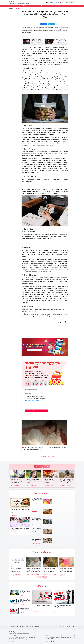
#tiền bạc (38, 457)
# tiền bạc (18, 485)
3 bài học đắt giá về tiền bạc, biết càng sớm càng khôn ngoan (49, 481)
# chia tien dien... (14, 576)
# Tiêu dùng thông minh (16, 574)
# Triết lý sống (13, 485)
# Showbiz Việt (14, 515)
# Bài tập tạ (22, 605)
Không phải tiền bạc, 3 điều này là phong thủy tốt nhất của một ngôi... (17, 481)
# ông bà (39, 534)
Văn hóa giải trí (35, 6)
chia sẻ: (37, 24)
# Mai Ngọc (22, 595)
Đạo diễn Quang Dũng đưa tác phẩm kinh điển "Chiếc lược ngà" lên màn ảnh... (20, 511)
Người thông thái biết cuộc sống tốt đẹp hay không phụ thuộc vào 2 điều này (34, 570)
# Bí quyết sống (63, 485)
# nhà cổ (40, 525)
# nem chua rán (35, 514)
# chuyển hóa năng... (64, 576)
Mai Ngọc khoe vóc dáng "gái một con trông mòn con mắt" (25, 591)
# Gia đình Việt (35, 534)
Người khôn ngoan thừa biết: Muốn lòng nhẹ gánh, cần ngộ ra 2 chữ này (50, 570)
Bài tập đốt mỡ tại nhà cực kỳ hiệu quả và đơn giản (63, 606)
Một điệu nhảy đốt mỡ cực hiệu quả (41, 605)
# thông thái (36, 574)
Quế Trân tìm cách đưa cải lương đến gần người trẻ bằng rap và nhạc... (37, 500)
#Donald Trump (43, 457)
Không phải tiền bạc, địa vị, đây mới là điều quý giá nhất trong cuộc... (67, 481)
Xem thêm (42, 577)
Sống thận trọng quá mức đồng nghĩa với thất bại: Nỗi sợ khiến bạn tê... (37, 41)
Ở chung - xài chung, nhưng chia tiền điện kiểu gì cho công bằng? (17, 570)
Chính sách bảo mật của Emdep (32, 401)
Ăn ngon (49, 6)
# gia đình (40, 543)
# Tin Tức (13, 533)
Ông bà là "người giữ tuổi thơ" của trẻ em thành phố (36, 530)
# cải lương (34, 505)
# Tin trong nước (35, 525)
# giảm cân (22, 613)
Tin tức (28, 6)
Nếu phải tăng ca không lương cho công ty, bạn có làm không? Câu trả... (60, 41)
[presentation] (35, 405)
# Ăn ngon (34, 513)
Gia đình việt (36, 627)
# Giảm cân (56, 611)
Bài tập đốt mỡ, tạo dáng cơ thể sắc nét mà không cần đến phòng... (25, 601)
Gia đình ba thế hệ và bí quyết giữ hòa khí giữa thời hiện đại (37, 539)
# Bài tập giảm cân (35, 611)
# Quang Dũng (20, 515)
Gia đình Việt (56, 6)
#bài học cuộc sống (50, 457)
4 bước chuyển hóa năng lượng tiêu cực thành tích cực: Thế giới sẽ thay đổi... (66, 570)
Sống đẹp (43, 6)
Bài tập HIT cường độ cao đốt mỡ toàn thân (24, 609)
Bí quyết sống (18, 9)
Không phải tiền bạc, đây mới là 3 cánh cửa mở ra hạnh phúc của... (33, 481)
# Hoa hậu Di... (18, 533)
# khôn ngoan (53, 574)
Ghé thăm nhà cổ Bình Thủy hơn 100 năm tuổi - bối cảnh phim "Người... (37, 520)
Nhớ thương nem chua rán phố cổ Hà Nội (37, 510)
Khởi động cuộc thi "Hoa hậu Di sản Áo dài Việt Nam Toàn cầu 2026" (20, 529)
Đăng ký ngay (36, 411)
